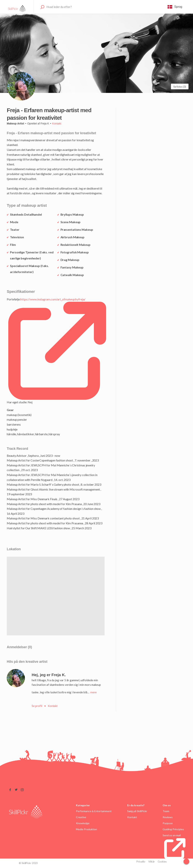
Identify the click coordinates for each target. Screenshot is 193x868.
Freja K (45, 123)
